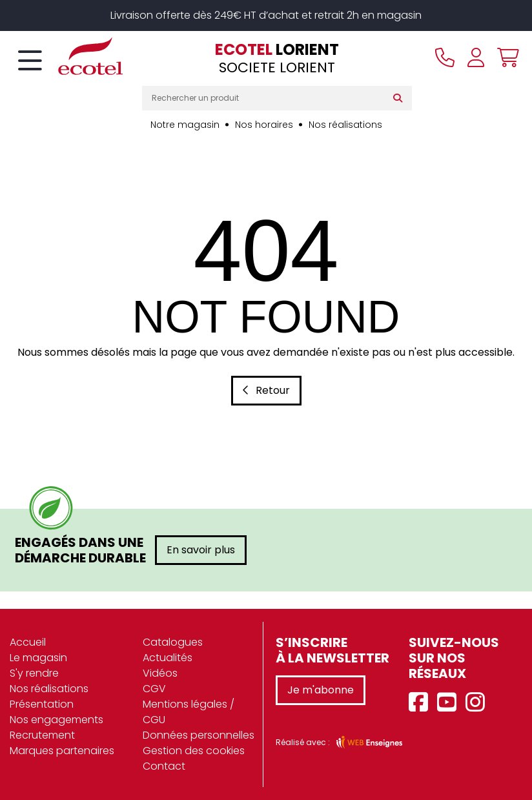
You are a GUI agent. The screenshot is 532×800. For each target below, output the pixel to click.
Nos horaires (264, 125)
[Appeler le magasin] (445, 57)
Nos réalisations (345, 125)
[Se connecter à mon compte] (476, 57)
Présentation (42, 704)
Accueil (28, 642)
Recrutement (42, 735)
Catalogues (173, 642)
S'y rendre (34, 673)
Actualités (168, 658)
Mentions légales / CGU (189, 712)
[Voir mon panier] (505, 57)
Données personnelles (199, 735)
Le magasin (38, 658)
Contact (164, 766)
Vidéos (160, 673)
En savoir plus (201, 550)
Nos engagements (56, 720)
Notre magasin (185, 125)
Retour (266, 390)
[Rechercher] (401, 98)
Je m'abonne (321, 690)
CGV (154, 689)
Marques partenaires (62, 751)
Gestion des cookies (194, 751)
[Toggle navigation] (30, 61)
